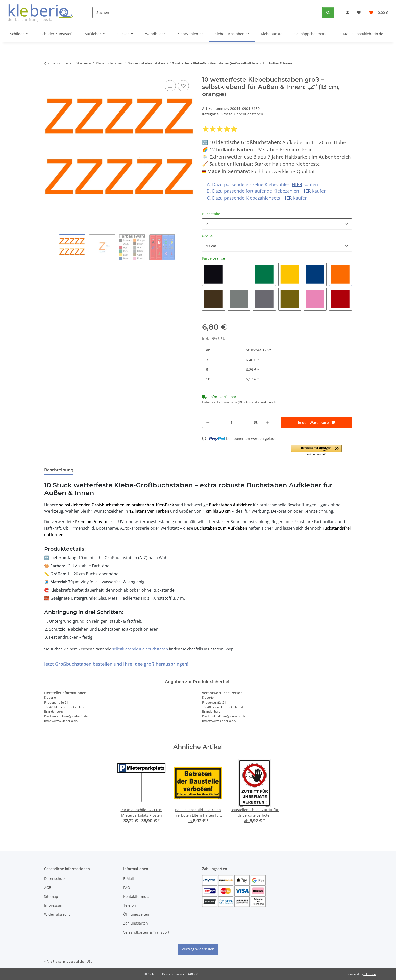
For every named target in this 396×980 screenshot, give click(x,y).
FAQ (127, 888)
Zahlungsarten (136, 923)
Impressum (54, 905)
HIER (297, 184)
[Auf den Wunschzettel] (183, 86)
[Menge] (232, 422)
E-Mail (129, 878)
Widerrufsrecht (57, 914)
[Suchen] (207, 12)
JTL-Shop (370, 974)
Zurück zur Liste (60, 63)
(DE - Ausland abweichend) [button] (257, 402)
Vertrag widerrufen (198, 949)
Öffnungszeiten (136, 914)
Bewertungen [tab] (96, 470)
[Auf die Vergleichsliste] (170, 86)
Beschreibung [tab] (59, 470)
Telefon (130, 905)
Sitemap (51, 896)
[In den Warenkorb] (317, 422)
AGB (48, 888)
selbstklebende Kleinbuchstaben (140, 649)
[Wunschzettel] (359, 12)
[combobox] (277, 224)
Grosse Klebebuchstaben (242, 114)
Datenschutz (55, 878)
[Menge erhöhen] (267, 422)
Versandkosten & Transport (146, 932)
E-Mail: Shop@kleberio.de (361, 34)
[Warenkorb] (378, 12)
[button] (348, 12)
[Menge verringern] (208, 422)
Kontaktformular (137, 896)
